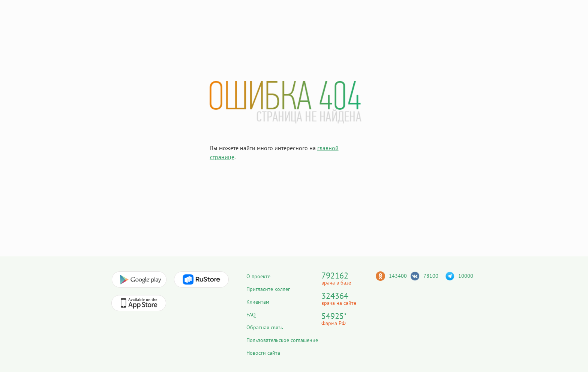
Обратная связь (265, 327)
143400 (398, 276)
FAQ (251, 315)
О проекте (258, 276)
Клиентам (258, 302)
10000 (466, 276)
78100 (431, 276)
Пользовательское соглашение (282, 340)
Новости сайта (263, 353)
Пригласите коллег (268, 289)
